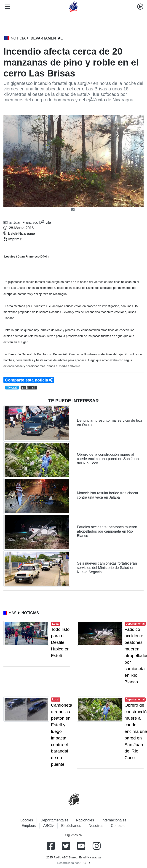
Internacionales (114, 820)
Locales (27, 820)
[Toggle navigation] (6, 7)
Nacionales (85, 820)
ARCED (85, 863)
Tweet (12, 388)
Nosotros (96, 826)
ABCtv (48, 826)
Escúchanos (71, 826)
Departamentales (54, 820)
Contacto (118, 826)
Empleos (29, 826)
